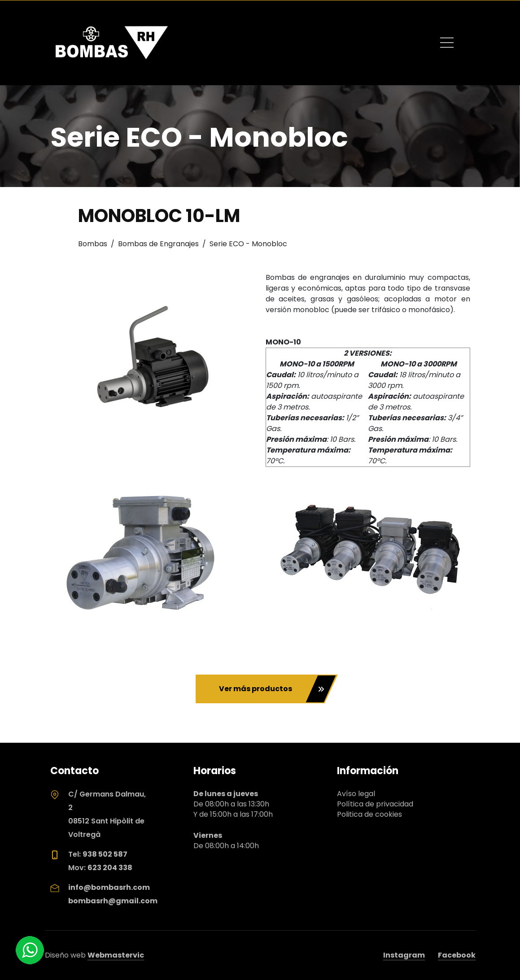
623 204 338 (110, 868)
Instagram (404, 955)
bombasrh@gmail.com (113, 901)
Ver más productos (272, 689)
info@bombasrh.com (109, 887)
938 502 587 (105, 854)
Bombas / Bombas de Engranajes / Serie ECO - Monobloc (183, 244)
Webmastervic (116, 955)
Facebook (457, 955)
